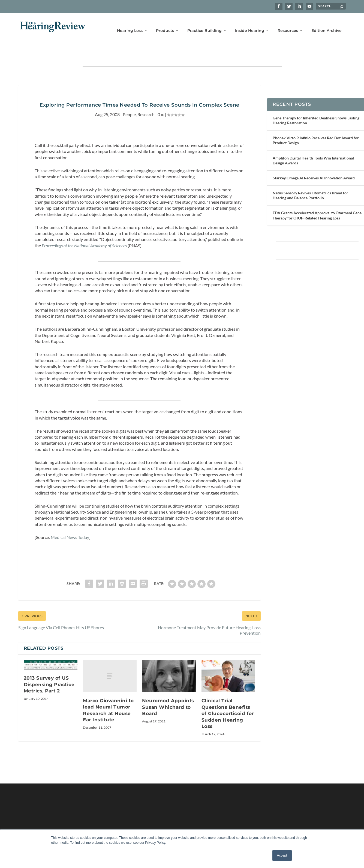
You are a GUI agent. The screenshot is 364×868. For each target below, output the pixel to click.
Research (146, 99)
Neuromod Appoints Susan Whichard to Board (168, 691)
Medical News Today (70, 522)
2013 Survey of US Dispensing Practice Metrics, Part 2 (49, 669)
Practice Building (204, 24)
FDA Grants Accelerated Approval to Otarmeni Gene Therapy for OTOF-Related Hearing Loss (317, 200)
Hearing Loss (130, 24)
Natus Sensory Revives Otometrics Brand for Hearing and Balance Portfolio (310, 180)
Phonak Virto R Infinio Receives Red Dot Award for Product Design (316, 125)
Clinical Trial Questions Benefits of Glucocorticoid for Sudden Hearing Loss (228, 698)
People (129, 99)
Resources (288, 24)
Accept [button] (282, 855)
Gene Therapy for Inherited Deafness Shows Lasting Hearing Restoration (316, 105)
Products (165, 24)
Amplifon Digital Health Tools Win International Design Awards (313, 145)
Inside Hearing (250, 24)
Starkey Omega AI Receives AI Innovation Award (314, 162)
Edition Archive (327, 24)
